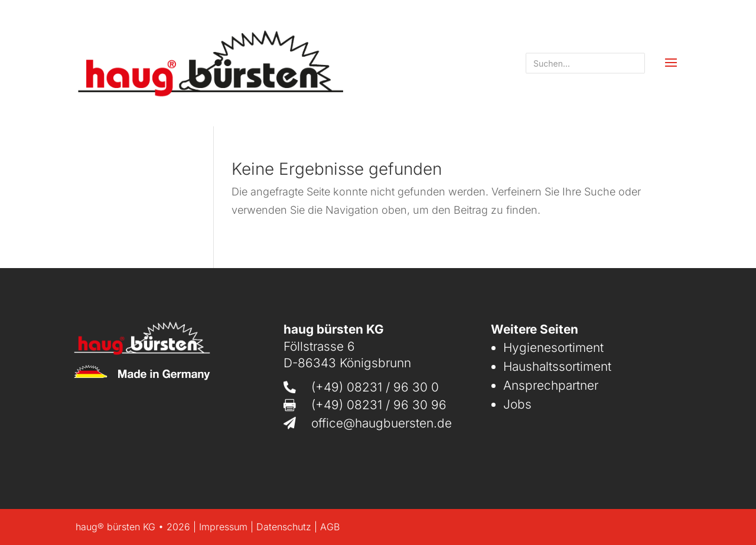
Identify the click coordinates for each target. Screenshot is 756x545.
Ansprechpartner (551, 385)
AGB (330, 527)
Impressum (223, 527)
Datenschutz (284, 527)
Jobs (517, 404)
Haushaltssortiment (557, 366)
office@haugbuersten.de (382, 423)
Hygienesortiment (553, 347)
